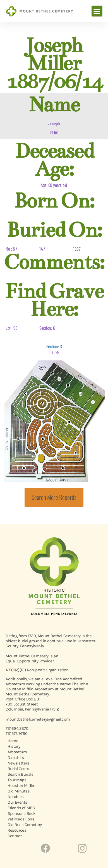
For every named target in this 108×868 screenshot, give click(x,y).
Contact (15, 836)
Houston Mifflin (21, 785)
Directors (16, 758)
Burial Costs (18, 769)
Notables (16, 797)
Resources (17, 830)
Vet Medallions (21, 819)
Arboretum (17, 752)
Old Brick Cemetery (25, 825)
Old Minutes (19, 791)
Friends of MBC (21, 808)
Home (13, 741)
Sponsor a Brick (21, 813)
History (14, 746)
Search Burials (20, 774)
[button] (97, 11)
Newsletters (18, 763)
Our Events (17, 802)
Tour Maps (17, 780)
